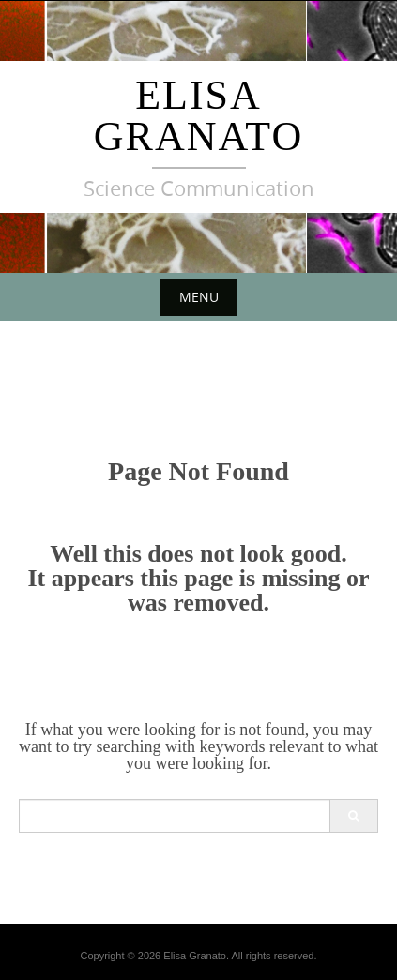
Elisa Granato (198, 116)
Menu (199, 297)
